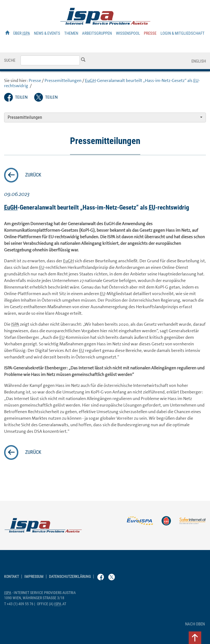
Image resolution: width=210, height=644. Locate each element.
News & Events (47, 33)
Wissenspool (128, 33)
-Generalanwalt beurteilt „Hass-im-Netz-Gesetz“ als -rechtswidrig (102, 83)
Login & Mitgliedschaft (183, 33)
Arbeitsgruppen (97, 33)
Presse (150, 33)
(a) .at (52, 604)
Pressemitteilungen (63, 80)
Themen (71, 33)
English (199, 61)
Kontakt (11, 577)
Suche (10, 60)
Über (22, 33)
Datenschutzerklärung (70, 577)
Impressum (34, 577)
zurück (33, 175)
